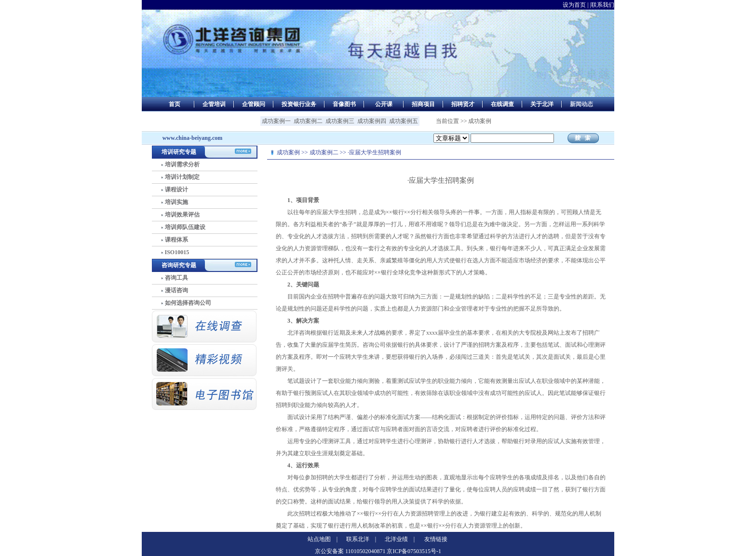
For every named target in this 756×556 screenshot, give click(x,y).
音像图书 (344, 104)
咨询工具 (176, 278)
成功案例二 (308, 121)
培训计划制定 (182, 177)
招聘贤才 (463, 104)
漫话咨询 (176, 290)
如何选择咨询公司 (188, 303)
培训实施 (176, 202)
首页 (175, 104)
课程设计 (176, 190)
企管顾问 (254, 104)
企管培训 (214, 104)
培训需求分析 (182, 164)
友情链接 (436, 539)
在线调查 (502, 104)
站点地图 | (323, 539)
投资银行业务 (299, 104)
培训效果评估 (182, 215)
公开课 (384, 104)
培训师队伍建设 (185, 227)
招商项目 (423, 104)
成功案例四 (372, 121)
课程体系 (176, 240)
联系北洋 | (361, 539)
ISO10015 (177, 252)
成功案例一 (276, 121)
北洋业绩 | (400, 539)
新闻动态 (581, 104)
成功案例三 (340, 121)
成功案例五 (404, 121)
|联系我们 (602, 5)
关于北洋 (542, 104)
